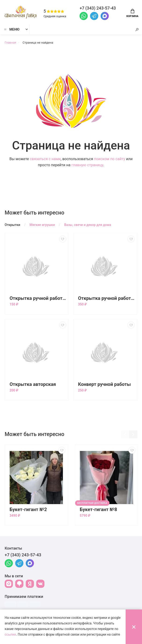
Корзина (132, 13)
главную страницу (87, 165)
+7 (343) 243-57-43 (23, 555)
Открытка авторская (33, 385)
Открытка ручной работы (38, 299)
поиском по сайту (110, 159)
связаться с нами (45, 159)
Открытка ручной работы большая (106, 299)
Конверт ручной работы (105, 385)
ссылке (10, 634)
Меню (11, 30)
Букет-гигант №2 (28, 510)
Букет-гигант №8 (98, 510)
